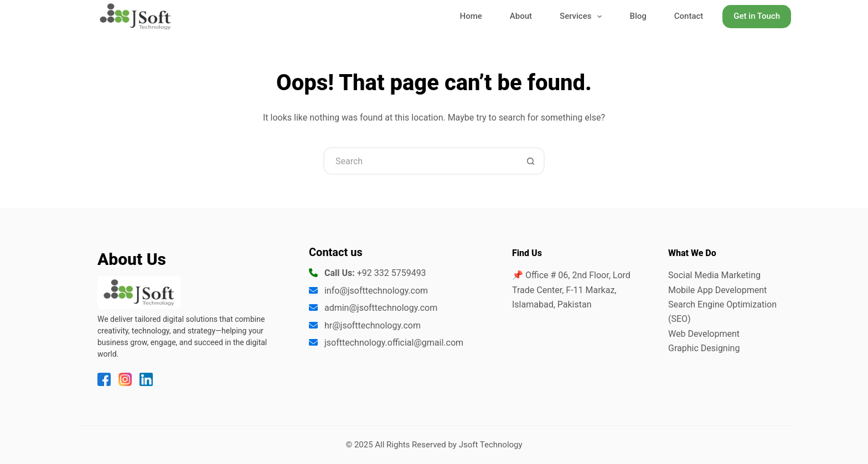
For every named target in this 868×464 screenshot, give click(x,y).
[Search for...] (420, 161)
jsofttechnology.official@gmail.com (394, 343)
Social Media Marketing (714, 275)
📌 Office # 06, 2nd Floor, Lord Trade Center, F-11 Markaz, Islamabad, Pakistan (571, 290)
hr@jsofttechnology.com (373, 325)
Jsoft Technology (491, 445)
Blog (638, 16)
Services (583, 17)
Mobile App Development (717, 290)
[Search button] (531, 161)
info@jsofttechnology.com (376, 291)
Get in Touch (757, 16)
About (521, 16)
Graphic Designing (704, 348)
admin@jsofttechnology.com (381, 308)
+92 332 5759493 (392, 273)
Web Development (704, 334)
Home (471, 16)
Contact (689, 16)
